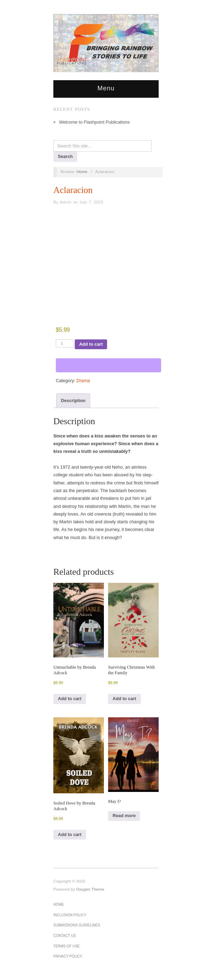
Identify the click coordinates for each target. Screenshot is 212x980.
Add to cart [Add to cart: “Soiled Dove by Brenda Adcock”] (70, 834)
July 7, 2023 (91, 202)
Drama (83, 381)
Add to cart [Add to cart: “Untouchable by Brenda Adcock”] (70, 699)
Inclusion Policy (70, 915)
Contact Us (65, 936)
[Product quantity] (65, 343)
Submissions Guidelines (77, 925)
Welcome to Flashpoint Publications (94, 122)
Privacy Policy (68, 956)
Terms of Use (67, 946)
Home (59, 905)
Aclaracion (73, 190)
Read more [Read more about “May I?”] (124, 816)
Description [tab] (73, 401)
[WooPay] (108, 365)
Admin (65, 202)
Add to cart (91, 344)
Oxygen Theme (90, 889)
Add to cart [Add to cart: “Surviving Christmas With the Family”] (124, 699)
